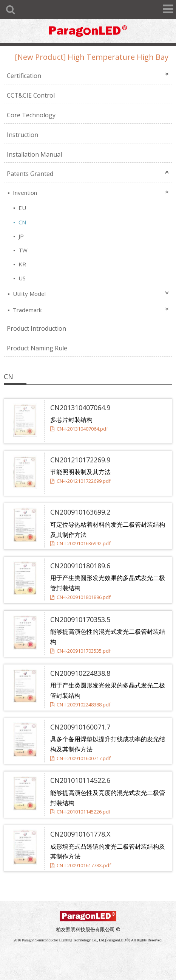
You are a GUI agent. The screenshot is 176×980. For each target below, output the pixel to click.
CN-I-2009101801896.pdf (80, 597)
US (21, 278)
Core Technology (31, 115)
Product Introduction (36, 328)
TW (22, 250)
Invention (24, 193)
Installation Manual (34, 154)
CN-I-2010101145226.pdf (80, 812)
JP (20, 236)
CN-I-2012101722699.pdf (80, 481)
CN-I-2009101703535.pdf (80, 651)
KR (22, 264)
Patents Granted (30, 174)
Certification (24, 76)
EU (22, 208)
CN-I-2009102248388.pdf (80, 705)
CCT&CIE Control (31, 95)
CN (22, 222)
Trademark (26, 310)
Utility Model (29, 294)
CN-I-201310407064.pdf (79, 429)
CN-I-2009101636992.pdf (80, 543)
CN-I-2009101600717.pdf (80, 758)
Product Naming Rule (37, 348)
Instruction (22, 135)
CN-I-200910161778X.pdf (81, 865)
